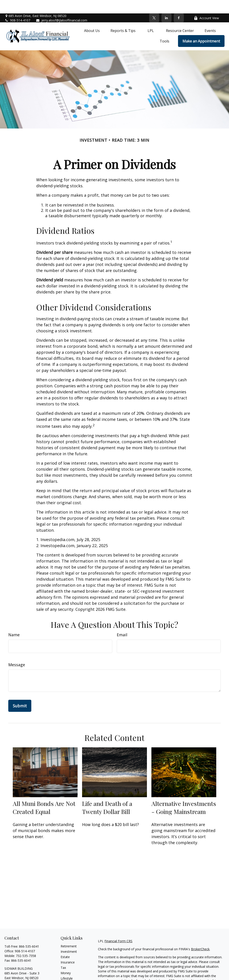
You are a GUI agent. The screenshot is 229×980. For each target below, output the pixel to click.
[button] (92, 17)
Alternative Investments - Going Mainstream (184, 794)
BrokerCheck (200, 936)
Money (66, 960)
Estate (65, 943)
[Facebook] (179, 4)
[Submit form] (20, 692)
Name (14, 621)
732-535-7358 (26, 942)
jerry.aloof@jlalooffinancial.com (61, 7)
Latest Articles (71, 970)
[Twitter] (154, 4)
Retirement (69, 933)
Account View (206, 5)
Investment (69, 938)
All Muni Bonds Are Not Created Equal (44, 794)
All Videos (68, 976)
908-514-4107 (17, 7)
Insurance (68, 949)
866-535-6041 (29, 933)
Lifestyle (67, 965)
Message (17, 651)
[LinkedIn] (166, 4)
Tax (63, 954)
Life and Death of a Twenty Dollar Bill (107, 794)
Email (122, 621)
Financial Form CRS (118, 928)
